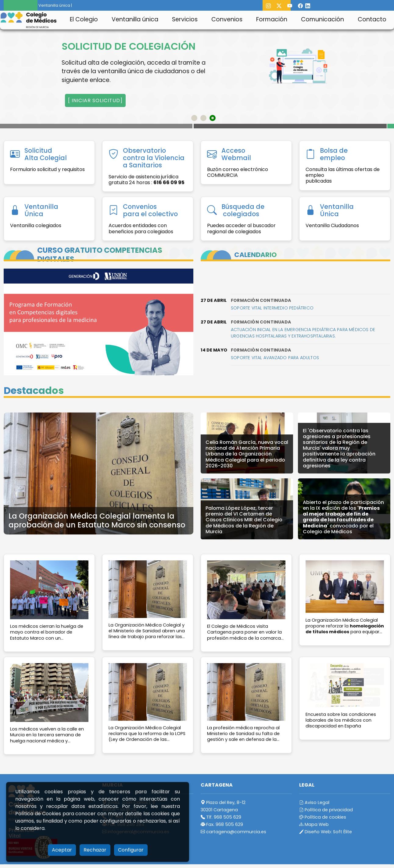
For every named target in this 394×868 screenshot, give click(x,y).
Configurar (131, 850)
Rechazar (95, 850)
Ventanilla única (135, 19)
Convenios (227, 19)
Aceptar (62, 850)
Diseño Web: (326, 832)
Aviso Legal (314, 802)
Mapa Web (314, 824)
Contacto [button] (372, 19)
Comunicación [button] (322, 19)
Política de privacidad (326, 810)
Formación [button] (272, 19)
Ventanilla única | (53, 5)
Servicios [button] (185, 19)
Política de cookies (323, 817)
